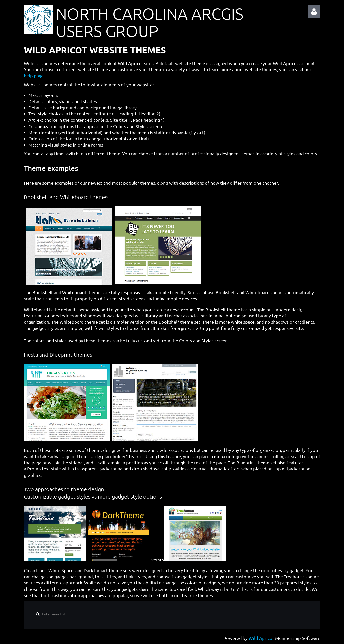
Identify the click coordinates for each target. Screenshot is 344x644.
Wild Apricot (261, 638)
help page (34, 76)
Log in (314, 12)
